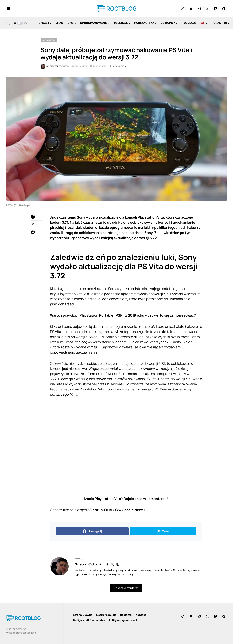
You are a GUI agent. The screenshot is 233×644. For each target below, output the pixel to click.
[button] (8, 9)
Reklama (126, 615)
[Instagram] (199, 9)
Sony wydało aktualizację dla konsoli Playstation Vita (120, 217)
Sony (110, 337)
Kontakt (141, 615)
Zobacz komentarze (126, 588)
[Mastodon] (216, 9)
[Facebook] (224, 9)
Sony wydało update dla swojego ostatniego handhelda (152, 289)
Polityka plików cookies (89, 620)
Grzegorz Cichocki (88, 564)
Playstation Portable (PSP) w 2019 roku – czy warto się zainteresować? (138, 315)
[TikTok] (183, 9)
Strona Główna (83, 615)
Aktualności (49, 40)
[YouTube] (191, 9)
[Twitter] (207, 9)
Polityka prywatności (123, 620)
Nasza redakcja (106, 615)
